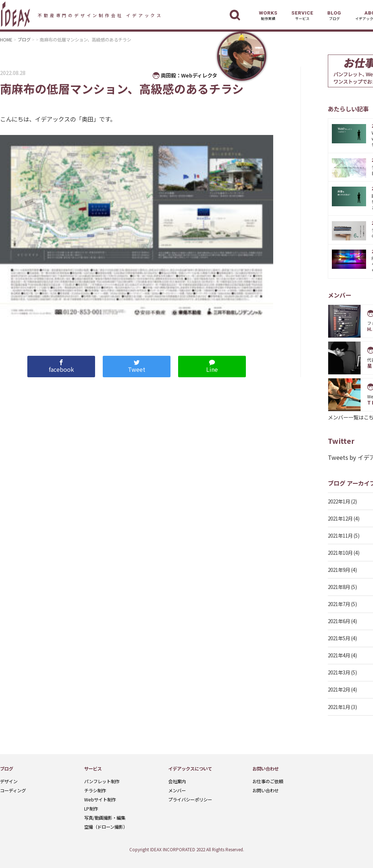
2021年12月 (340, 518)
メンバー (177, 791)
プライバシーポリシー (190, 800)
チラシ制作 (95, 791)
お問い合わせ (266, 791)
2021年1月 (339, 707)
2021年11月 (340, 535)
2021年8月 (339, 587)
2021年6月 (339, 621)
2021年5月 (339, 638)
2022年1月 (339, 501)
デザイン (9, 781)
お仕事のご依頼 (268, 781)
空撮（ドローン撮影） (106, 827)
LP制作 (91, 809)
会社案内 (177, 781)
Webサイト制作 (100, 800)
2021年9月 (339, 570)
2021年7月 (339, 604)
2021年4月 (339, 655)
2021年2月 (339, 689)
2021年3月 (339, 672)
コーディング (13, 791)
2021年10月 (340, 553)
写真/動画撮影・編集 (105, 818)
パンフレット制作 (102, 781)
